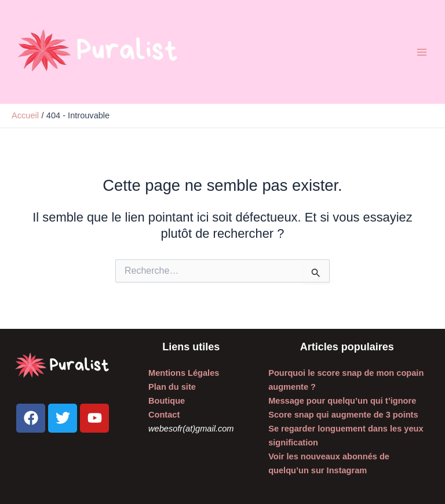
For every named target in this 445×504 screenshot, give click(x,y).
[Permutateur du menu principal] (422, 52)
